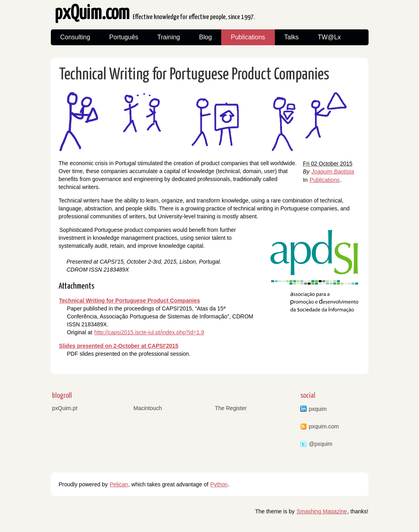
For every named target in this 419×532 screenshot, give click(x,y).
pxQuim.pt (65, 408)
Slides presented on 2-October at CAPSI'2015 (119, 346)
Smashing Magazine (322, 511)
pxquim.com (324, 426)
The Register (231, 408)
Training (169, 37)
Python (219, 484)
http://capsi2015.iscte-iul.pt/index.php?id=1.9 (149, 332)
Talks (292, 37)
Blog (205, 37)
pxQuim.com (155, 16)
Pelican (119, 484)
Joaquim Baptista (333, 172)
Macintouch (148, 408)
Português (124, 37)
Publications (248, 37)
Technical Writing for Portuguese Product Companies (194, 75)
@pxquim (321, 444)
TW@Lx (329, 37)
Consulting (75, 37)
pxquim (318, 409)
